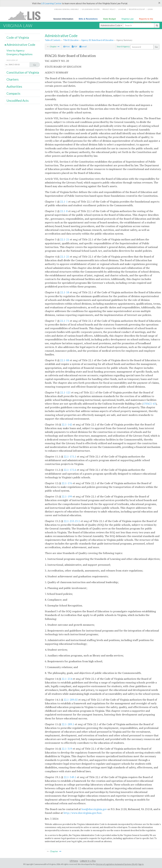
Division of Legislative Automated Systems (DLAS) (117, 864)
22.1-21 (65, 239)
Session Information (63, 19)
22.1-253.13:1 (72, 521)
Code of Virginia (18, 37)
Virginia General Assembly (67, 9)
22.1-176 (67, 483)
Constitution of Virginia (23, 72)
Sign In (141, 864)
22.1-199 (67, 496)
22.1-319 (67, 749)
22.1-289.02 (71, 700)
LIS (26, 16)
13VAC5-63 (149, 404)
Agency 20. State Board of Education (97, 40)
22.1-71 (65, 321)
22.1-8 (64, 211)
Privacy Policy (109, 9)
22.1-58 (65, 292)
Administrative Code (111, 25)
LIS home (122, 9)
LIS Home (74, 861)
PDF (75, 47)
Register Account (137, 9)
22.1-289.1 (68, 724)
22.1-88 (65, 360)
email (83, 47)
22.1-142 (67, 424)
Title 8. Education (71, 40)
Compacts (13, 93)
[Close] (159, 3)
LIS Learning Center (51, 3)
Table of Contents (53, 40)
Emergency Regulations (20, 54)
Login (150, 9)
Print (66, 47)
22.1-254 (67, 679)
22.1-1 (64, 202)
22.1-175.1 (70, 456)
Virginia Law (127, 19)
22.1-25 (65, 257)
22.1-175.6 (70, 470)
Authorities (14, 86)
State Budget (109, 19)
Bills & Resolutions (88, 19)
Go (156, 47)
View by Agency (15, 50)
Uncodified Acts (18, 101)
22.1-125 (65, 392)
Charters (13, 79)
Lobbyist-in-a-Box (88, 861)
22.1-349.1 (70, 777)
